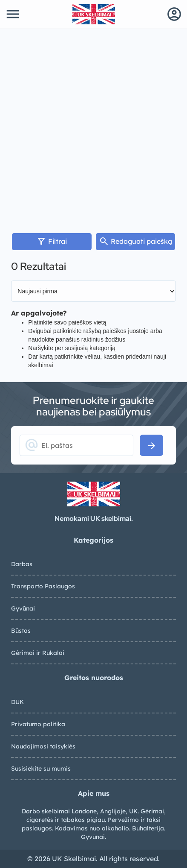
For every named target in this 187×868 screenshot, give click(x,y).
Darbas (22, 564)
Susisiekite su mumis (41, 769)
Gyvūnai (23, 608)
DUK (17, 702)
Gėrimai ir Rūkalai (38, 653)
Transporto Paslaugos (43, 586)
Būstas (21, 631)
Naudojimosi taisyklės (43, 746)
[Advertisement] (93, 127)
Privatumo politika (38, 724)
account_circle (174, 14)
